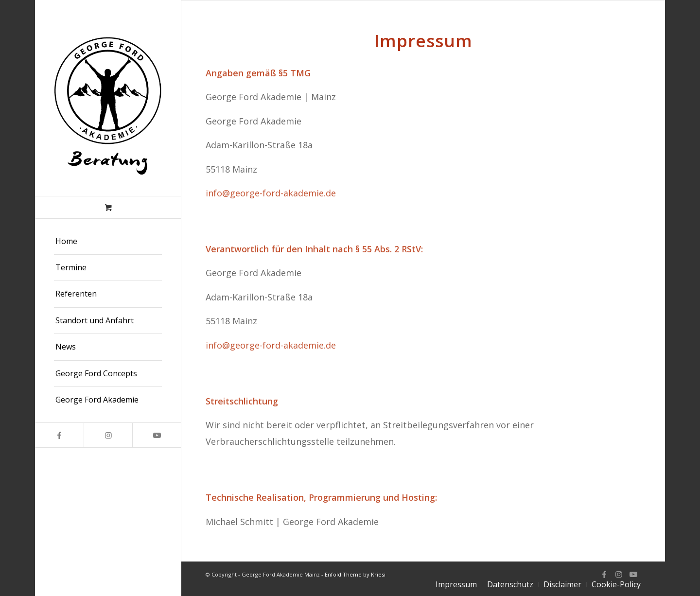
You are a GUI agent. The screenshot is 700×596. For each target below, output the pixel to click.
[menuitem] (108, 242)
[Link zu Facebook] (59, 435)
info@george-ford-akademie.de (271, 193)
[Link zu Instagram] (108, 435)
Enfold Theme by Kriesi (355, 574)
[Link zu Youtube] (157, 435)
